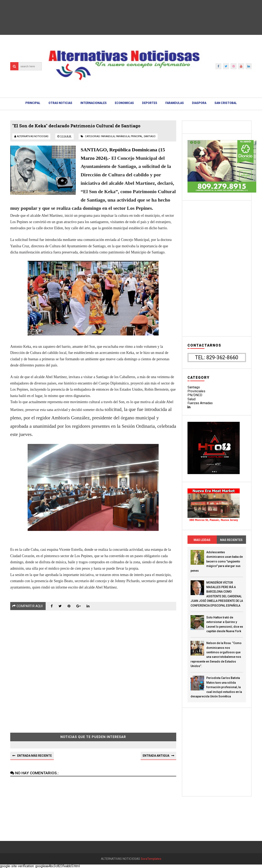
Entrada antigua (156, 756)
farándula (123, 136)
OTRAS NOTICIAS (60, 103)
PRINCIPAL (33, 103)
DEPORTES (150, 103)
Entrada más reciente (34, 756)
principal (137, 136)
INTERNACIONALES (94, 103)
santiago (150, 136)
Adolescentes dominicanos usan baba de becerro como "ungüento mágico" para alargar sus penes (217, 561)
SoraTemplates (151, 859)
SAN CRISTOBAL (226, 103)
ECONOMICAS (124, 103)
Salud (191, 399)
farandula (108, 136)
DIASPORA (199, 103)
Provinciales (196, 391)
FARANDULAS (175, 103)
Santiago (194, 387)
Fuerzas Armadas (200, 403)
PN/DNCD (195, 395)
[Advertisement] (93, 668)
